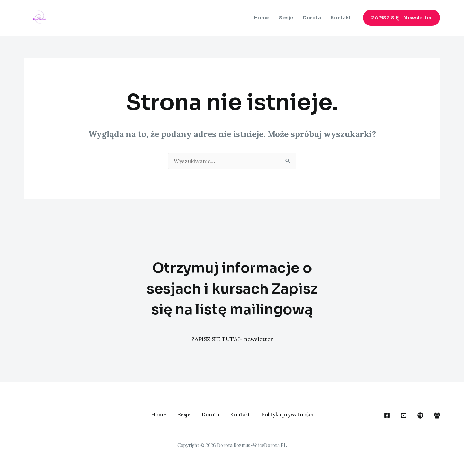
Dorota (312, 18)
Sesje (286, 18)
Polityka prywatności (287, 415)
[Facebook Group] (437, 415)
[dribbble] (420, 415)
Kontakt (341, 18)
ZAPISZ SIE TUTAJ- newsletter (232, 339)
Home (262, 18)
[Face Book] (387, 415)
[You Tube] (404, 415)
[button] (401, 18)
